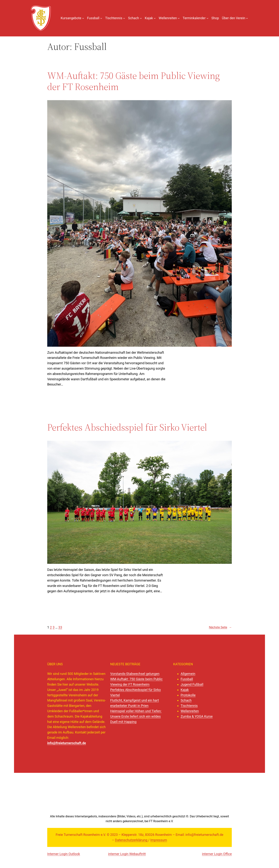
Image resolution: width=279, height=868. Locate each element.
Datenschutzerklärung (132, 840)
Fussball (187, 679)
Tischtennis (189, 706)
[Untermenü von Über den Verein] (247, 18)
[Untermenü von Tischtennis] (124, 18)
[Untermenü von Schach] (141, 18)
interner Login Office (217, 854)
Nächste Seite (220, 627)
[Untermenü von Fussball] (101, 18)
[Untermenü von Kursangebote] (83, 18)
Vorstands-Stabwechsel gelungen (135, 674)
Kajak (185, 690)
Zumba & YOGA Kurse (197, 716)
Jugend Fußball (192, 684)
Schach (186, 700)
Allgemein (188, 674)
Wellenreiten (190, 711)
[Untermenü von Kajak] (155, 18)
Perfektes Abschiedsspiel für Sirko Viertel (127, 427)
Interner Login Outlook (64, 854)
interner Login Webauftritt (127, 854)
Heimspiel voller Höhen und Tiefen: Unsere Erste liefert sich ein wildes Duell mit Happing (136, 716)
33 (60, 627)
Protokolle (188, 695)
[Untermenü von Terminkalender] (207, 18)
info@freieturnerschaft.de (67, 743)
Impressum (159, 840)
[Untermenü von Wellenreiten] (179, 18)
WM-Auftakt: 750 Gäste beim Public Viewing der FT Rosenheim (134, 81)
